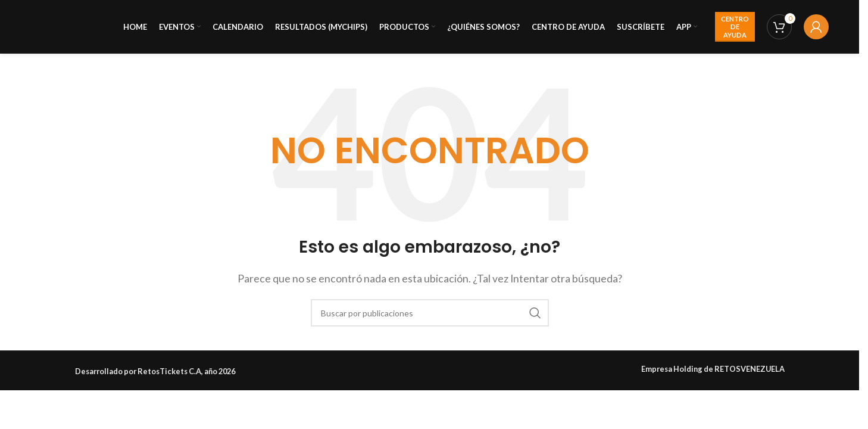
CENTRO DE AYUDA (735, 27)
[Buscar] (430, 313)
